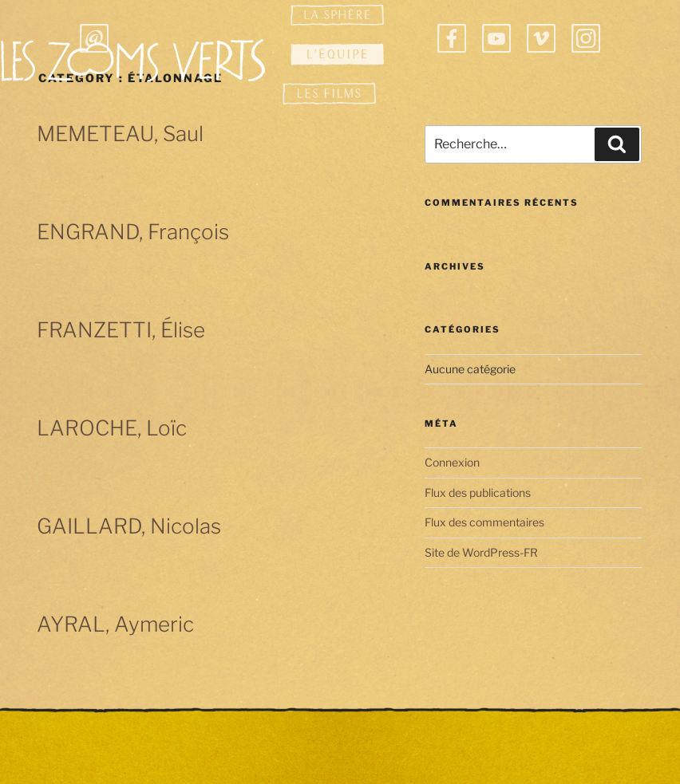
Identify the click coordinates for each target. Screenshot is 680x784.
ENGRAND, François (133, 232)
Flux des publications (478, 492)
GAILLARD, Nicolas (129, 526)
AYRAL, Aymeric (115, 624)
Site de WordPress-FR (481, 552)
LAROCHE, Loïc (112, 428)
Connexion (452, 462)
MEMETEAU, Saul (120, 134)
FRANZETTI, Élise (121, 330)
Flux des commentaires (484, 522)
